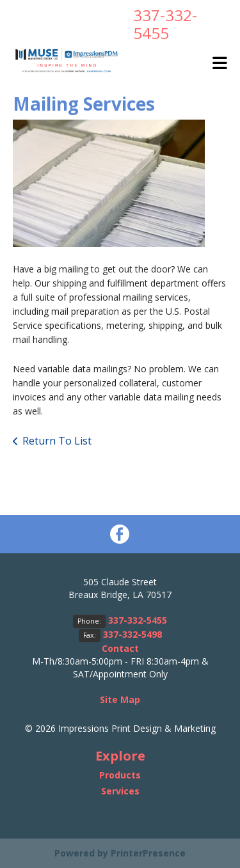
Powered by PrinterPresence (120, 853)
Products (120, 775)
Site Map (120, 699)
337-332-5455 (165, 24)
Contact (120, 648)
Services (120, 791)
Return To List (57, 441)
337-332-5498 (132, 634)
